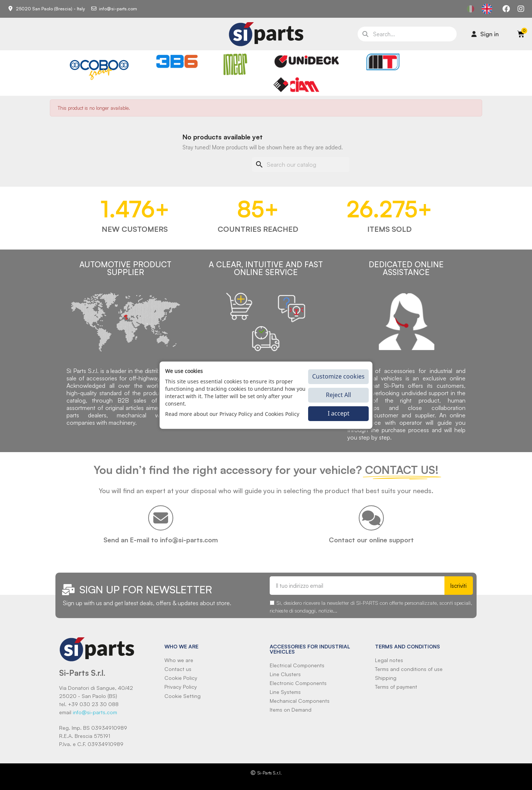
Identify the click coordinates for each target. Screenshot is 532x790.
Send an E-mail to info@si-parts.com (161, 540)
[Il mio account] (485, 34)
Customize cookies (338, 376)
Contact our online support (371, 540)
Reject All (338, 395)
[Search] (301, 165)
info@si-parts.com (95, 712)
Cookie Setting (183, 696)
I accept (339, 413)
